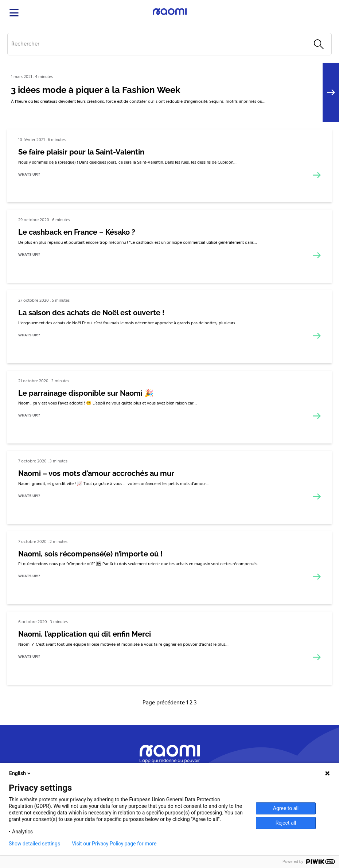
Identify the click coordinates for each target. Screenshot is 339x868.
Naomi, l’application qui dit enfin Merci (85, 634)
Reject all (286, 823)
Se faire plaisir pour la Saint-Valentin (81, 152)
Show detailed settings (34, 844)
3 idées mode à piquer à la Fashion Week (96, 90)
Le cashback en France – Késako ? (77, 232)
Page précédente (164, 703)
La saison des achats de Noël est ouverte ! (91, 313)
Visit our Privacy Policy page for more (114, 844)
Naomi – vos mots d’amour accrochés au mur (96, 473)
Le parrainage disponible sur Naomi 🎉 (86, 393)
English (20, 773)
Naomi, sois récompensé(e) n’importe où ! (90, 554)
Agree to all (286, 808)
